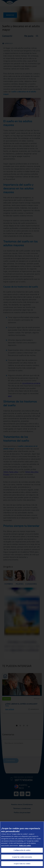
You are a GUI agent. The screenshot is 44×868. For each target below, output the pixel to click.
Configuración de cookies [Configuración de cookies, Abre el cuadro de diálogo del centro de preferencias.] (22, 850)
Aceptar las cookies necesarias (22, 857)
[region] (22, 845)
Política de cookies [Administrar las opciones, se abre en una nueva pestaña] (25, 845)
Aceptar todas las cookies (22, 864)
